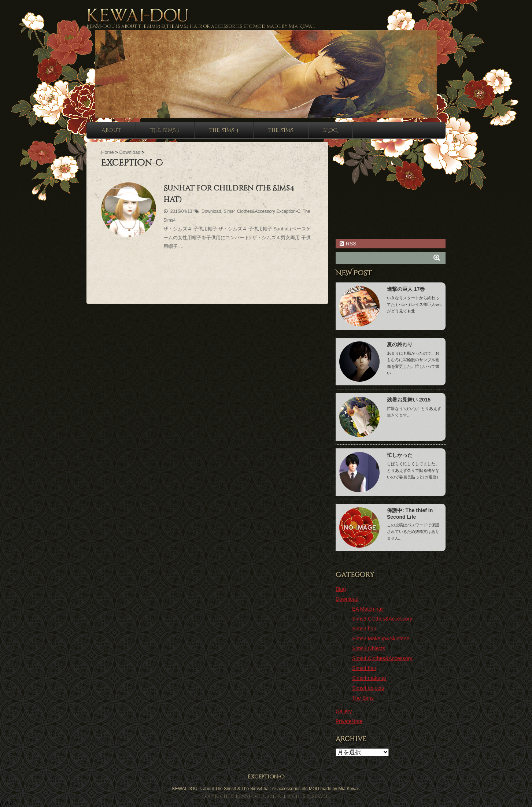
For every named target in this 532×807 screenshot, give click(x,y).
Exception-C (288, 211)
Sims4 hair (364, 668)
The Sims (363, 698)
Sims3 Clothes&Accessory (382, 619)
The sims (281, 130)
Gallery (344, 711)
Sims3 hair (364, 629)
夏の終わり (400, 344)
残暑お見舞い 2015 (409, 400)
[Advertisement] (207, 277)
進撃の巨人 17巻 (406, 289)
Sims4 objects (368, 688)
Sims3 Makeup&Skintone (381, 638)
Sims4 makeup (369, 678)
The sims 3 (165, 130)
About (111, 130)
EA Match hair (368, 609)
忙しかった (400, 455)
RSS (348, 244)
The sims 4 (224, 130)
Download (211, 211)
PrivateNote (349, 721)
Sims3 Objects (369, 648)
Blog (330, 130)
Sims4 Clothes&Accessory (249, 211)
